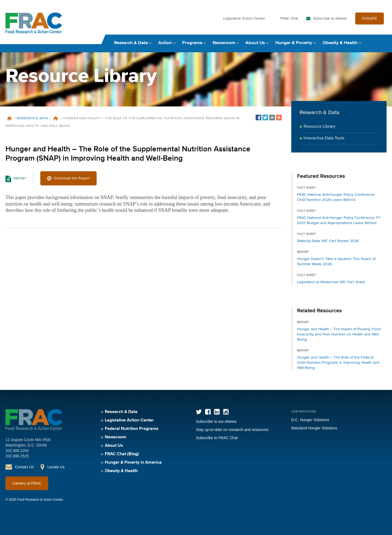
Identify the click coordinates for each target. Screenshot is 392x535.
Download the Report (72, 178)
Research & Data (131, 43)
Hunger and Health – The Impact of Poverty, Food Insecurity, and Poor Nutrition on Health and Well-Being (339, 334)
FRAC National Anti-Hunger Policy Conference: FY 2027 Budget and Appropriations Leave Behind (339, 220)
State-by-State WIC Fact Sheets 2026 (328, 241)
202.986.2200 (17, 451)
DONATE (370, 19)
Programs (192, 43)
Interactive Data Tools (324, 138)
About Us (255, 43)
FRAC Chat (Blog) (122, 454)
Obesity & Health (340, 43)
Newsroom (224, 43)
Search (381, 43)
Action (165, 43)
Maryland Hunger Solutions (314, 428)
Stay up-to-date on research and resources (232, 430)
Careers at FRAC (27, 483)
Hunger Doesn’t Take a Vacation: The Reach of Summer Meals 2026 (336, 262)
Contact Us (24, 467)
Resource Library (319, 127)
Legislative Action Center (244, 19)
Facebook (208, 412)
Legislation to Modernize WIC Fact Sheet (331, 282)
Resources (56, 118)
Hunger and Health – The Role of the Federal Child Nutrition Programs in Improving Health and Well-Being (338, 363)
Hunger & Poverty (294, 43)
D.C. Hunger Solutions (310, 420)
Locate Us (56, 467)
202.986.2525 (17, 456)
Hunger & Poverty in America (133, 463)
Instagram (226, 412)
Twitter (199, 412)
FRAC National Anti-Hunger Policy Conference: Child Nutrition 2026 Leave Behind (336, 197)
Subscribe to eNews (330, 19)
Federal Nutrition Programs (132, 429)
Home (9, 118)
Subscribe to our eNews (216, 421)
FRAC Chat (289, 19)
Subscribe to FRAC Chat (217, 438)
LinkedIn (217, 412)
